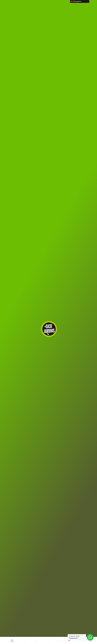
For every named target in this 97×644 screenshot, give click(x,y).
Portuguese (76, 1)
